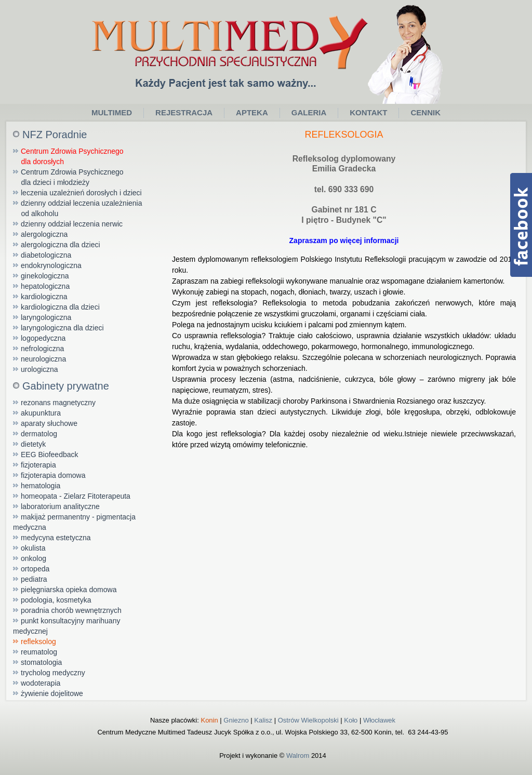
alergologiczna (44, 234)
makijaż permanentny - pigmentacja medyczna (74, 522)
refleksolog (38, 642)
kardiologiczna (44, 297)
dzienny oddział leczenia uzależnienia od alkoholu (78, 208)
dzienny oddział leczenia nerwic (72, 224)
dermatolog (39, 434)
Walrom (298, 756)
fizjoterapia (38, 465)
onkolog (34, 558)
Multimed (112, 112)
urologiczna (39, 369)
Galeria (309, 112)
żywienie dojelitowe (52, 693)
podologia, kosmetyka (56, 600)
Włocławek (379, 720)
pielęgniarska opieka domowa (69, 590)
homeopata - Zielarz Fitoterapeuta (76, 496)
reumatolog (39, 652)
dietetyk (33, 444)
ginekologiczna (45, 276)
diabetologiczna (46, 255)
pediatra (34, 579)
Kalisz (263, 720)
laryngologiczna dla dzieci (62, 328)
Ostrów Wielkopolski (308, 720)
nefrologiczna (42, 349)
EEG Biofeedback (50, 455)
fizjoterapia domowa (53, 475)
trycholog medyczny (53, 673)
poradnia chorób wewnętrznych (71, 610)
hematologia (41, 486)
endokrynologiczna (51, 265)
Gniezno (236, 720)
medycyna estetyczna (56, 538)
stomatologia (41, 662)
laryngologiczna (46, 317)
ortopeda (35, 569)
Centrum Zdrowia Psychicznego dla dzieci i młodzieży (68, 177)
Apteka (252, 112)
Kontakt (368, 112)
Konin (209, 720)
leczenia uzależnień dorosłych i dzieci (81, 193)
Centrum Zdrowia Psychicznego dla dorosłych (68, 156)
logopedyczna (43, 338)
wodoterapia (41, 683)
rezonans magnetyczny (58, 403)
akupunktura (41, 413)
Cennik (425, 112)
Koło (351, 720)
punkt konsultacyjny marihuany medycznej (66, 626)
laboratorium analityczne (60, 506)
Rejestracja (184, 112)
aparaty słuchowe (49, 423)
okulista (33, 548)
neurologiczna (43, 359)
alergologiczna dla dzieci (61, 245)
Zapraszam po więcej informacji (344, 240)
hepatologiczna (45, 286)
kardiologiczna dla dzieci (60, 307)
